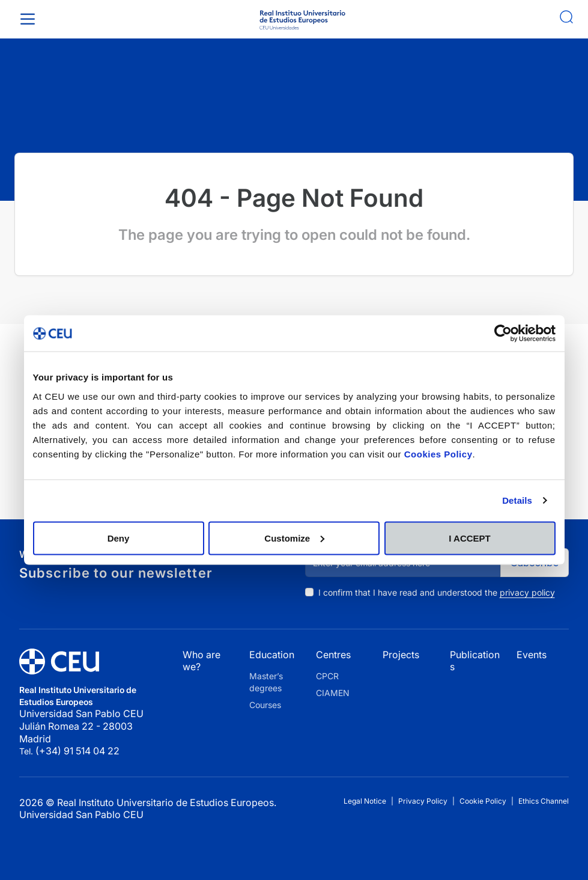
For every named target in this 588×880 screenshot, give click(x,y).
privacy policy (527, 592)
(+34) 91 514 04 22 (77, 751)
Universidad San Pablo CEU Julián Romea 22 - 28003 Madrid (83, 726)
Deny (119, 538)
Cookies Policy (438, 454)
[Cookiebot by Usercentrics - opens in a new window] (503, 334)
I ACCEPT (469, 538)
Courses (265, 705)
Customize (294, 538)
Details (517, 500)
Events (532, 655)
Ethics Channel (544, 801)
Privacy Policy (423, 801)
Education (272, 655)
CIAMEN (333, 693)
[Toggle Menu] (30, 19)
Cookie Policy (483, 801)
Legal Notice (365, 801)
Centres (333, 655)
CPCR (327, 676)
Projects (401, 655)
